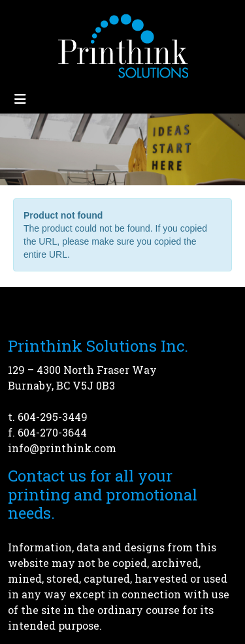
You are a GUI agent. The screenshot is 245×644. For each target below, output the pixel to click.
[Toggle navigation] (20, 99)
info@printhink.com (62, 448)
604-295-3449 (53, 417)
